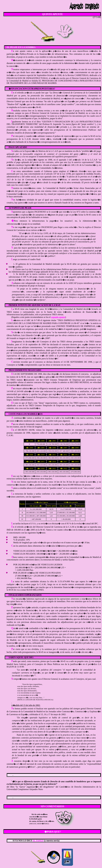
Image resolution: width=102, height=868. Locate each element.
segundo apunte (58, 317)
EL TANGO (38, 841)
